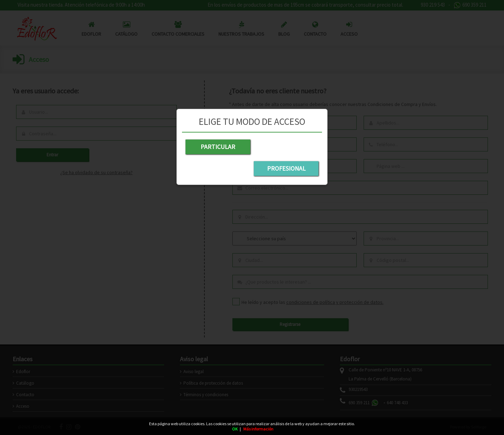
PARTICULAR (217, 147)
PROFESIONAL (287, 147)
